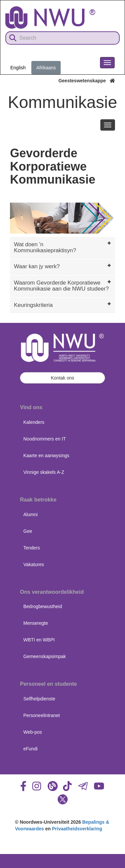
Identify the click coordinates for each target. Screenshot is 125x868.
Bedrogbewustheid (43, 606)
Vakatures (34, 564)
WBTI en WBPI (39, 640)
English (18, 68)
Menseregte (36, 623)
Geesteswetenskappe (87, 81)
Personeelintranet (42, 715)
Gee (28, 531)
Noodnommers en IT (45, 439)
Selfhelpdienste (39, 699)
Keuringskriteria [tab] (63, 304)
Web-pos (33, 732)
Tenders (32, 548)
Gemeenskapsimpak (45, 656)
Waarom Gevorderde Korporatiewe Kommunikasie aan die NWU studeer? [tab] (63, 285)
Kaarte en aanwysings (46, 455)
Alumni (30, 514)
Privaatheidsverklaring (77, 829)
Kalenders (34, 422)
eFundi (30, 749)
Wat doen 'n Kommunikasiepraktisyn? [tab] (63, 247)
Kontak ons (62, 378)
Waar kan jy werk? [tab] (63, 266)
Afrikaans (46, 68)
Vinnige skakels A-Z (44, 472)
